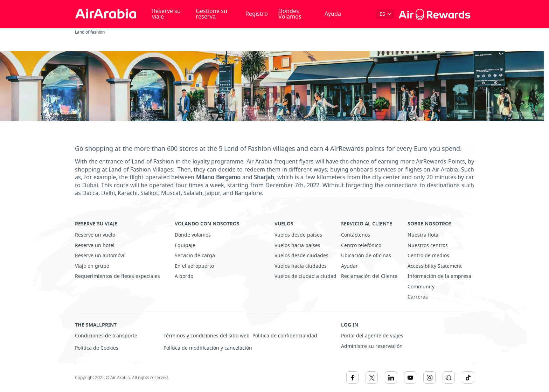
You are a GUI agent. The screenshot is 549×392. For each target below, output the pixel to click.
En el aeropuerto (194, 266)
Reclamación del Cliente (369, 276)
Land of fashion (90, 32)
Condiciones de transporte (106, 336)
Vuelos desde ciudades (301, 256)
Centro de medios (428, 256)
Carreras (418, 297)
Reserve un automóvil (100, 256)
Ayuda (333, 14)
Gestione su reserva (211, 14)
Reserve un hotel (95, 246)
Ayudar (349, 266)
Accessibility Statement (435, 266)
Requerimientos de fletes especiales (117, 276)
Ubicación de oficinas (366, 256)
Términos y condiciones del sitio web (207, 336)
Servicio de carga (195, 256)
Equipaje (185, 246)
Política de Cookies (97, 348)
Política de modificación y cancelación (208, 348)
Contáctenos (356, 235)
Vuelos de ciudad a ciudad (305, 276)
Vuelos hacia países (297, 246)
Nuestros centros (428, 246)
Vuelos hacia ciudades (301, 266)
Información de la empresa (439, 276)
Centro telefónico (361, 246)
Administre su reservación (372, 346)
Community (421, 287)
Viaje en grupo (92, 266)
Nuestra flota (423, 235)
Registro (257, 14)
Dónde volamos (193, 235)
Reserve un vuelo (95, 235)
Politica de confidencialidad (285, 336)
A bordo (184, 276)
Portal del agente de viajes (372, 336)
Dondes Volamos (290, 14)
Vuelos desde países (298, 235)
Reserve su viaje (166, 14)
